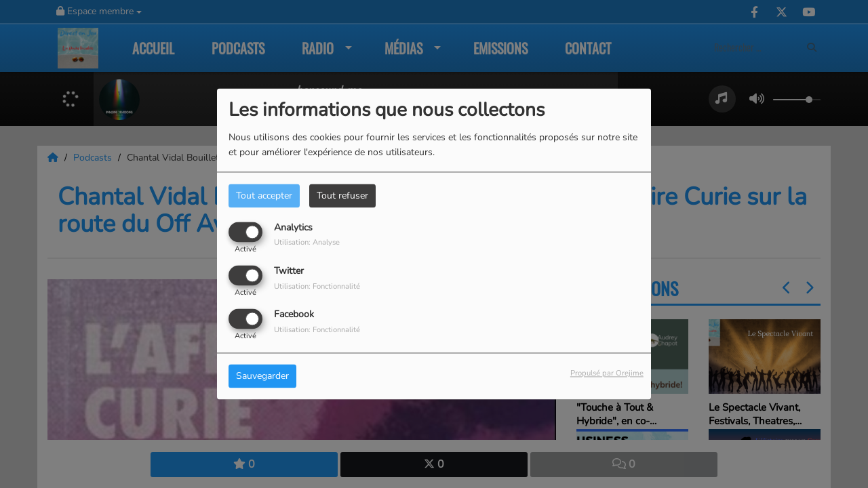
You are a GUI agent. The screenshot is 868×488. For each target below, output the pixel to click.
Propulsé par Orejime (607, 374)
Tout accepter (264, 196)
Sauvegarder (262, 377)
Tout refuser (342, 196)
